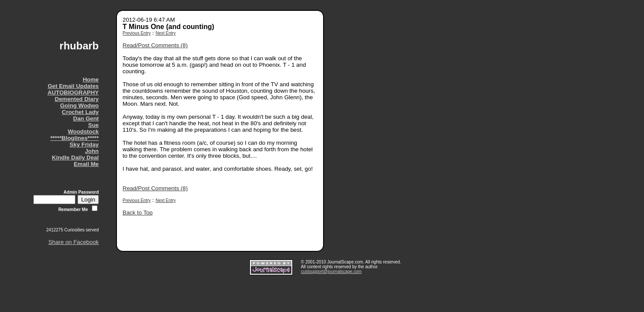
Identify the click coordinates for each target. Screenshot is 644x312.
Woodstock (83, 132)
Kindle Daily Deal (75, 158)
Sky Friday (84, 145)
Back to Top (138, 213)
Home (91, 80)
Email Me (86, 164)
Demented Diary (77, 99)
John (92, 151)
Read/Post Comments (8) (155, 45)
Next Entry (166, 33)
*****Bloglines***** (74, 138)
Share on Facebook (74, 242)
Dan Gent (86, 119)
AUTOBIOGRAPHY (73, 93)
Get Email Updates (73, 86)
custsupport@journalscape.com (331, 271)
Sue (94, 125)
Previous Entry (137, 33)
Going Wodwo (79, 106)
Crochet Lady (80, 112)
